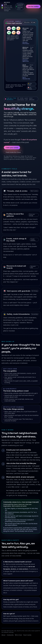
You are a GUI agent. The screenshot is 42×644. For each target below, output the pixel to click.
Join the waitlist (33, 6)
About (3, 635)
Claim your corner (12, 148)
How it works (27, 635)
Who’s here (18, 635)
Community (10, 635)
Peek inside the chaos (13, 152)
